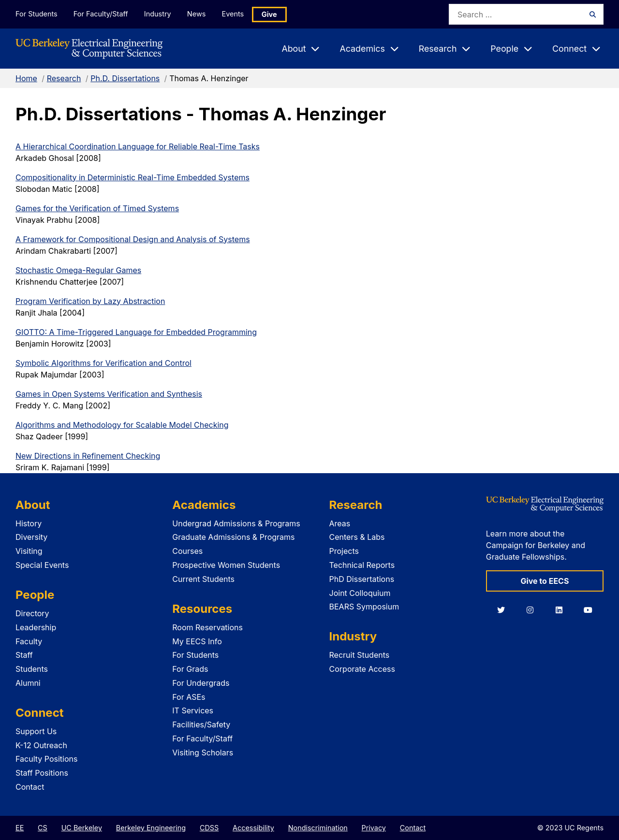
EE (20, 828)
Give (272, 14)
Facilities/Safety (201, 724)
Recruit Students (360, 655)
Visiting (29, 551)
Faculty (29, 641)
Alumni (28, 683)
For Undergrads (201, 683)
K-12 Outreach (41, 745)
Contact (30, 787)
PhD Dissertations (362, 579)
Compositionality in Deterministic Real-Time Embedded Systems (133, 177)
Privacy (374, 828)
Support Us (36, 731)
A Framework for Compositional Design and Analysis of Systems (133, 239)
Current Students (203, 579)
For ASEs (189, 697)
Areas (340, 523)
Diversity (31, 537)
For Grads (190, 669)
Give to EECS (545, 581)
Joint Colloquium (360, 593)
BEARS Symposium (364, 607)
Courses (187, 551)
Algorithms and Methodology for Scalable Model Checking (122, 425)
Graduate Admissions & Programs (233, 537)
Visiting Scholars (203, 753)
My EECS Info (197, 641)
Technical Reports (362, 565)
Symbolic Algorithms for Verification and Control (103, 363)
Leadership (36, 627)
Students (32, 669)
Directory (32, 613)
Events (235, 14)
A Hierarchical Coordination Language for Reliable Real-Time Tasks (138, 146)
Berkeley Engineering (151, 828)
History (29, 523)
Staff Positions (42, 773)
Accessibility (253, 828)
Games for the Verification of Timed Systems (97, 208)
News (198, 14)
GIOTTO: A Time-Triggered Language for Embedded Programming (136, 332)
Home (26, 78)
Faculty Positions (46, 759)
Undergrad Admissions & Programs (236, 523)
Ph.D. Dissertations (125, 78)
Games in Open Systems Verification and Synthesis (109, 394)
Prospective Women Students (226, 565)
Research (64, 78)
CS (43, 828)
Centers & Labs (357, 537)
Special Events (42, 565)
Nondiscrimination (318, 828)
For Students (36, 14)
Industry (159, 14)
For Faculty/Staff (101, 14)
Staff (24, 655)
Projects (344, 551)
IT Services (193, 710)
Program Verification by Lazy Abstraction (90, 301)
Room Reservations (207, 627)
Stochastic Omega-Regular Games (78, 270)
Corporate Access (362, 669)
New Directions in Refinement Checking (88, 456)
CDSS (209, 828)
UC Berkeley (82, 828)
